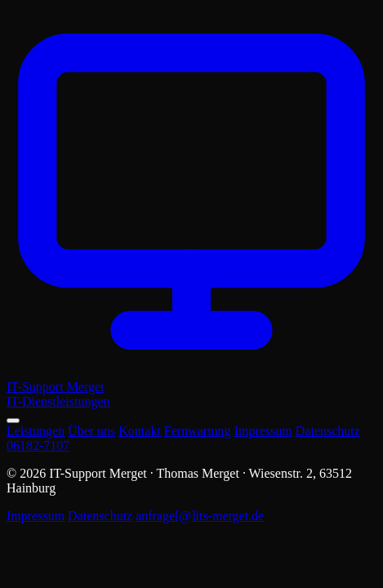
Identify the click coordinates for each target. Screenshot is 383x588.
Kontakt (140, 431)
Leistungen (36, 431)
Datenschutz (328, 431)
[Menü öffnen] (13, 421)
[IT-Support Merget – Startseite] (191, 208)
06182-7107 (38, 445)
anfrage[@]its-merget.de (200, 516)
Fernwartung (198, 431)
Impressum (263, 431)
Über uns (91, 431)
